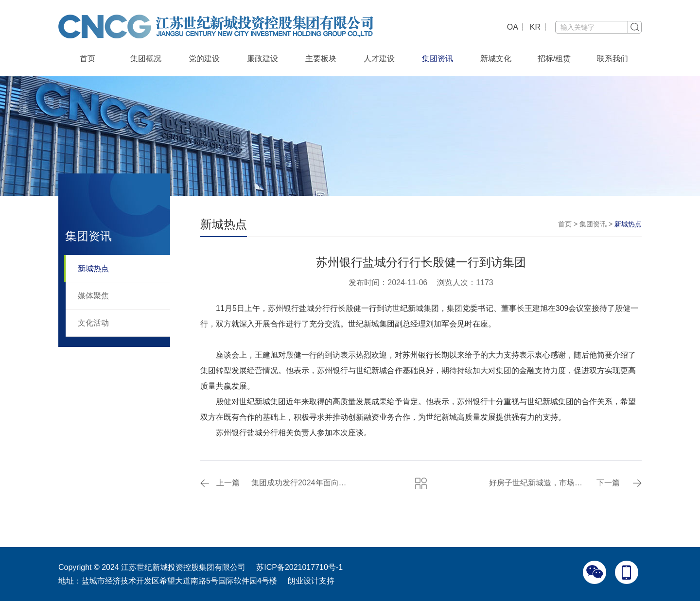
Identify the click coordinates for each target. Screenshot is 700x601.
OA (513, 27)
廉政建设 (262, 59)
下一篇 (608, 483)
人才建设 (379, 59)
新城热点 (93, 268)
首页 (87, 59)
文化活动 (93, 323)
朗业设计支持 (311, 581)
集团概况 (146, 59)
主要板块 (321, 59)
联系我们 (612, 59)
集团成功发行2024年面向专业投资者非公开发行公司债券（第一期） (301, 483)
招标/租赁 (554, 59)
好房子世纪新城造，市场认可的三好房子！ (538, 483)
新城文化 (496, 59)
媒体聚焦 (93, 296)
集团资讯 (437, 59)
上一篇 (228, 483)
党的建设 (204, 59)
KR (535, 27)
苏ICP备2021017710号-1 (299, 567)
